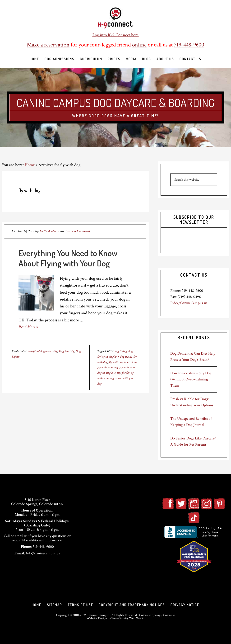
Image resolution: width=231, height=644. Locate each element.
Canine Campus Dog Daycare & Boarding (116, 103)
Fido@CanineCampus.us (189, 303)
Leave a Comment (78, 231)
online (139, 45)
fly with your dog (108, 367)
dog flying (121, 351)
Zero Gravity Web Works (128, 619)
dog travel (126, 357)
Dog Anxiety (67, 351)
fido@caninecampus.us (43, 553)
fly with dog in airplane (123, 362)
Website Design (97, 619)
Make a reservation (48, 45)
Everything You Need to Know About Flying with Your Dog (68, 258)
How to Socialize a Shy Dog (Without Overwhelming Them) (191, 379)
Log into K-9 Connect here (116, 35)
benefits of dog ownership (42, 351)
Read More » (28, 327)
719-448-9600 (189, 45)
